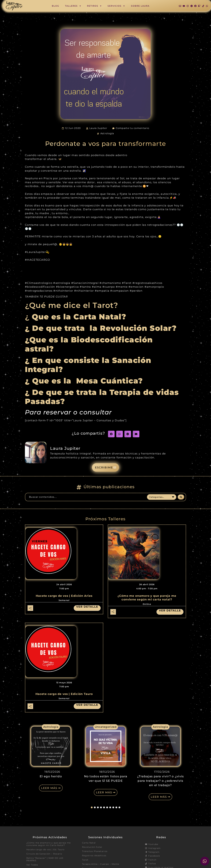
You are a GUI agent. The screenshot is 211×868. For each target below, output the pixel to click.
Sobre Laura (140, 6)
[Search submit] (181, 497)
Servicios (116, 6)
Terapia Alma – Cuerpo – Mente (101, 864)
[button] (111, 434)
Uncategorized (106, 727)
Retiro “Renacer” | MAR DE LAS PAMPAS (45, 860)
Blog (56, 6)
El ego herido (51, 776)
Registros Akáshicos (94, 856)
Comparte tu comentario (133, 128)
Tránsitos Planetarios (95, 851)
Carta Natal (89, 843)
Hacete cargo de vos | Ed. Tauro (45, 850)
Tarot (85, 860)
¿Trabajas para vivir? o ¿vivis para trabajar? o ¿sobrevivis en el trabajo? (161, 781)
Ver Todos (32, 865)
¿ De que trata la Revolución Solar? (101, 328)
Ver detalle (87, 607)
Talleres (73, 6)
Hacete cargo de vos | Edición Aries (64, 596)
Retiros (94, 6)
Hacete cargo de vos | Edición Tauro (64, 694)
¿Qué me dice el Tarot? (72, 305)
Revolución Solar (92, 847)
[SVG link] (14, 6)
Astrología (107, 133)
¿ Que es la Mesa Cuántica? (85, 381)
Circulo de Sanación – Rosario (44, 854)
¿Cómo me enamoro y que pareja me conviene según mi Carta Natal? (49, 844)
